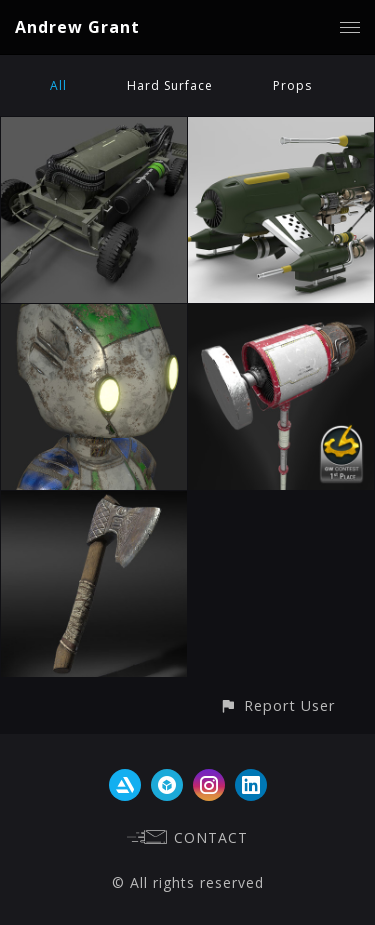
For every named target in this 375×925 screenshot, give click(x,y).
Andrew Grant (77, 27)
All (58, 85)
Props (292, 85)
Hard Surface (170, 85)
